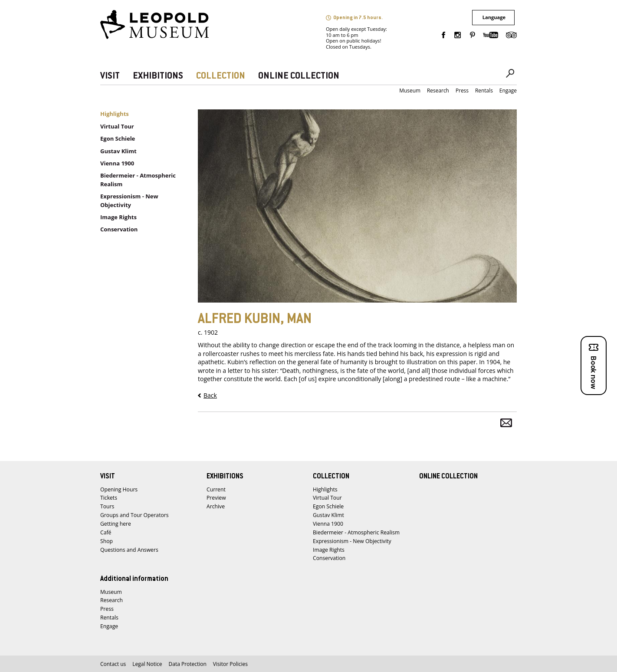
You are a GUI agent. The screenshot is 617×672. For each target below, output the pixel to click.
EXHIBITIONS (158, 76)
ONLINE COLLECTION (299, 76)
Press (462, 91)
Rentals (484, 91)
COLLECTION (221, 76)
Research (438, 91)
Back (210, 395)
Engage (508, 91)
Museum (410, 91)
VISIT (110, 76)
